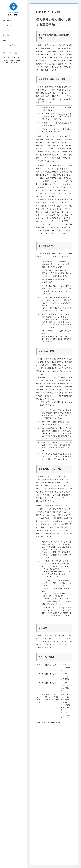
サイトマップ (8, 45)
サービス (6, 30)
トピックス (7, 25)
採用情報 (6, 35)
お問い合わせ (8, 40)
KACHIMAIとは (9, 20)
